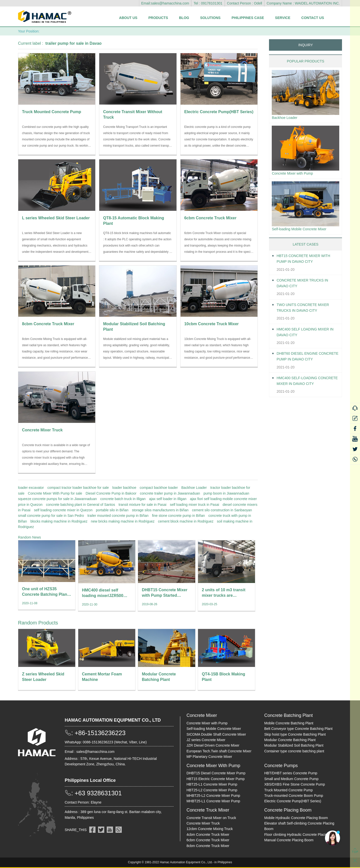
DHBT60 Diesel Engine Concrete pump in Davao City (304, 359)
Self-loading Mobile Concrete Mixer (303, 231)
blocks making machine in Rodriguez (59, 521)
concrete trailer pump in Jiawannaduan (170, 493)
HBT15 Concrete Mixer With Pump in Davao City (307, 261)
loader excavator (31, 488)
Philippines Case (248, 18)
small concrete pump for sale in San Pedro (51, 516)
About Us (128, 18)
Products (158, 18)
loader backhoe (124, 488)
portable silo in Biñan (112, 510)
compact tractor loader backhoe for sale (78, 488)
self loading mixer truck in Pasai (194, 505)
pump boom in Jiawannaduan (226, 493)
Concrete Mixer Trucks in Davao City (306, 286)
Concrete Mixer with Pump (295, 174)
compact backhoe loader (159, 488)
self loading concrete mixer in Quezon (63, 510)
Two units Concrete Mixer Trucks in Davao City (306, 310)
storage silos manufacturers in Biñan (160, 510)
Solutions (210, 18)
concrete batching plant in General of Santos (80, 505)
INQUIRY (305, 45)
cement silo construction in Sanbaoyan (222, 510)
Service (283, 18)
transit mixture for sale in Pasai (142, 505)
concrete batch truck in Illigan (123, 499)
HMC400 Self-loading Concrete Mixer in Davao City (304, 384)
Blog (184, 18)
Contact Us (313, 18)
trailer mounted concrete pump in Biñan (118, 516)
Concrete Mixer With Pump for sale (55, 493)
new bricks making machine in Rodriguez (123, 521)
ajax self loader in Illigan (168, 499)
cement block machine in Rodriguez (186, 521)
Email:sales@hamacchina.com (165, 3)
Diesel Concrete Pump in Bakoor (111, 493)
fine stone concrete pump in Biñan (178, 516)
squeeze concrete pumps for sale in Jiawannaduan (57, 499)
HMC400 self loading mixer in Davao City (306, 334)
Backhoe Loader (194, 488)
